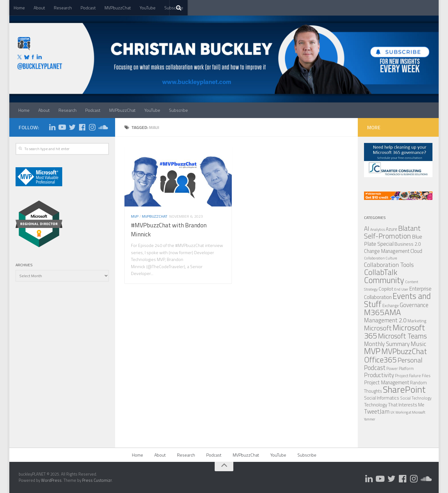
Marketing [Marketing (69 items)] (417, 321)
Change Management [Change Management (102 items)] (387, 251)
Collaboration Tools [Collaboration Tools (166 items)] (389, 265)
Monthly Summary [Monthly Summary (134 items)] (387, 344)
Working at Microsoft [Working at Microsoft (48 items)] (410, 412)
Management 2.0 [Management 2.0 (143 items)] (385, 320)
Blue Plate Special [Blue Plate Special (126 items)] (393, 240)
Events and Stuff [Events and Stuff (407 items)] (397, 300)
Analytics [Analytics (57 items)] (378, 229)
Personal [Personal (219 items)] (410, 360)
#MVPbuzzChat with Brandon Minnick (169, 230)
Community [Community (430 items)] (384, 280)
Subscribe (178, 110)
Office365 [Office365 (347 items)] (380, 360)
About (39, 8)
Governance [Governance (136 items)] (414, 305)
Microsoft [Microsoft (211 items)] (378, 328)
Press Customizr (97, 480)
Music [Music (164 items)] (418, 344)
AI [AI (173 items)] (367, 228)
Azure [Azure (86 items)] (392, 229)
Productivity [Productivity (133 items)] (379, 375)
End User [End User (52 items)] (401, 289)
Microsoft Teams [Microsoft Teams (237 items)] (402, 336)
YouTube (148, 8)
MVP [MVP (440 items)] (372, 351)
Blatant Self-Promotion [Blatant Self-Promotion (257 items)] (392, 232)
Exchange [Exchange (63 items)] (391, 306)
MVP (135, 217)
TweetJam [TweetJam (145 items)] (377, 411)
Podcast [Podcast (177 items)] (375, 368)
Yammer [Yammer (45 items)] (370, 419)
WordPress (51, 480)
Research (63, 8)
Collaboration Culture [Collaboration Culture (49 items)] (380, 258)
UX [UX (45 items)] (392, 412)
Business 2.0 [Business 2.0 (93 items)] (408, 244)
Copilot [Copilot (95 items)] (386, 289)
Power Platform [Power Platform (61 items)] (400, 368)
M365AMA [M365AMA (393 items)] (383, 312)
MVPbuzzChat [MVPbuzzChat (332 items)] (404, 351)
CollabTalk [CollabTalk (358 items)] (381, 272)
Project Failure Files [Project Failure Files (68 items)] (413, 376)
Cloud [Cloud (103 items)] (416, 251)
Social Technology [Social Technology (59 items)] (416, 398)
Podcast (88, 8)
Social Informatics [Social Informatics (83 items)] (382, 398)
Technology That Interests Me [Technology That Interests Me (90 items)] (394, 405)
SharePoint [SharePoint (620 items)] (404, 389)
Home (19, 8)
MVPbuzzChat (118, 8)
